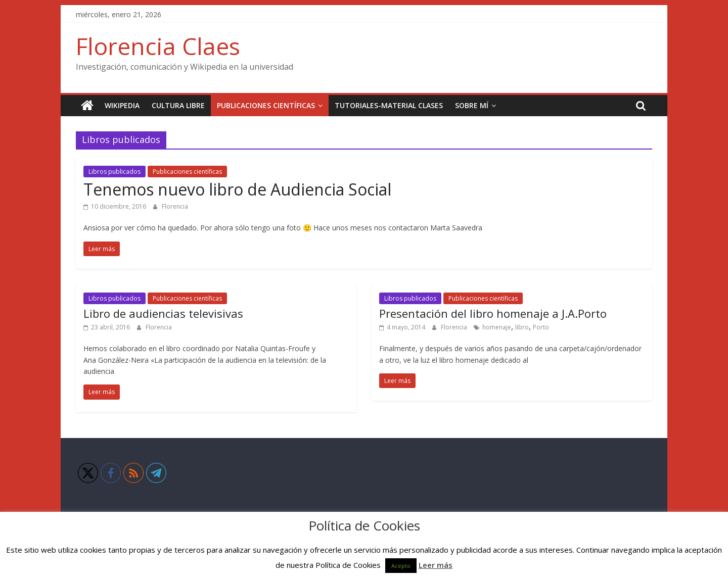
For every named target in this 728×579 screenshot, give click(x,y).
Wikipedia (122, 105)
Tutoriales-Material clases (389, 105)
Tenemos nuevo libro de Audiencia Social (237, 189)
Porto (541, 327)
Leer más (436, 565)
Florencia (175, 206)
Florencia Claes (158, 46)
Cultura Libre (178, 105)
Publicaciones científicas (266, 105)
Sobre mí (472, 105)
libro (522, 327)
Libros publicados (115, 172)
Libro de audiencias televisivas (163, 313)
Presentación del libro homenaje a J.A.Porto (493, 313)
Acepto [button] (401, 566)
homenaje (497, 327)
